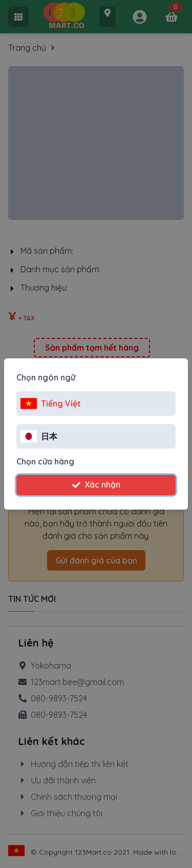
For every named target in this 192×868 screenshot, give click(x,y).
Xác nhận (96, 485)
